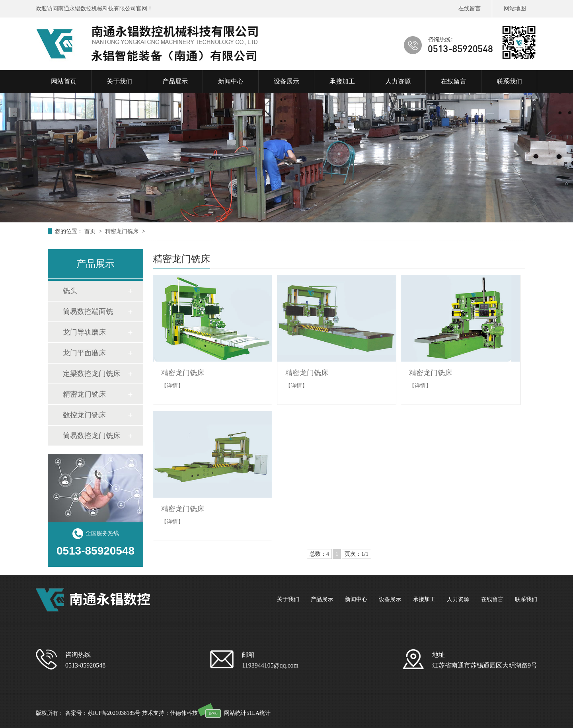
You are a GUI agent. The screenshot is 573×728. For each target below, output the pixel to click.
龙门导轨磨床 (84, 332)
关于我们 (288, 599)
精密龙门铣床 (123, 231)
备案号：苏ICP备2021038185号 (103, 713)
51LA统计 (258, 713)
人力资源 (458, 599)
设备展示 (390, 599)
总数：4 (319, 554)
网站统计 (235, 713)
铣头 (70, 291)
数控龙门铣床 (84, 415)
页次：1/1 (357, 554)
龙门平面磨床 (84, 353)
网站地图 (515, 9)
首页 (91, 231)
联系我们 (526, 599)
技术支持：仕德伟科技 (170, 713)
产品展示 (322, 599)
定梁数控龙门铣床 (92, 374)
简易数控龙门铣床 (92, 436)
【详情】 (172, 386)
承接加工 (424, 599)
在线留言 (470, 9)
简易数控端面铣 (88, 311)
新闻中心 (356, 599)
